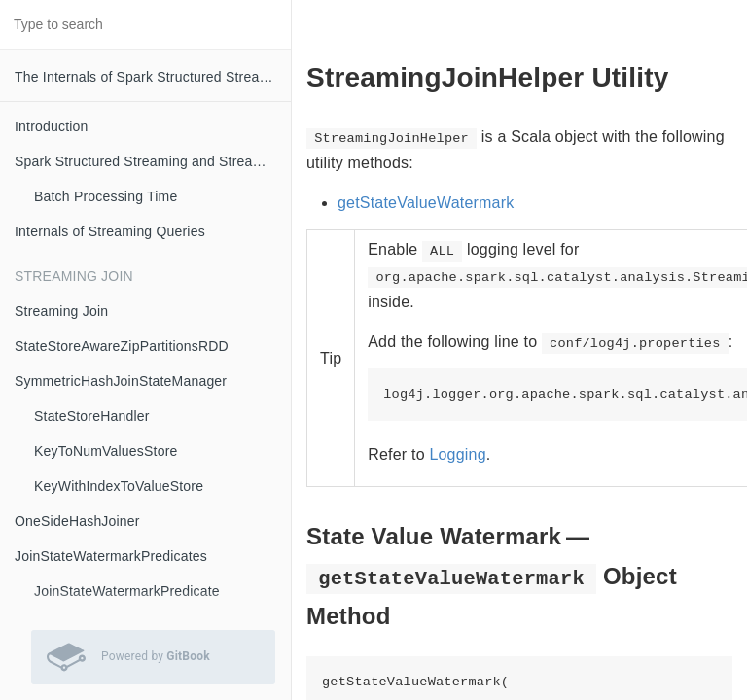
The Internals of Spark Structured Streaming (152, 77)
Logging (457, 455)
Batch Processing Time (106, 196)
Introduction (52, 126)
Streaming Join (61, 311)
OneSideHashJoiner (77, 521)
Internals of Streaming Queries (110, 231)
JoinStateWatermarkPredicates (111, 556)
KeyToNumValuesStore (106, 451)
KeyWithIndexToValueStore (119, 486)
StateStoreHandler (92, 416)
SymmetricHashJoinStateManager (121, 381)
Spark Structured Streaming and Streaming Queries (153, 161)
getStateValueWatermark (426, 203)
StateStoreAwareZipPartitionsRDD (122, 346)
